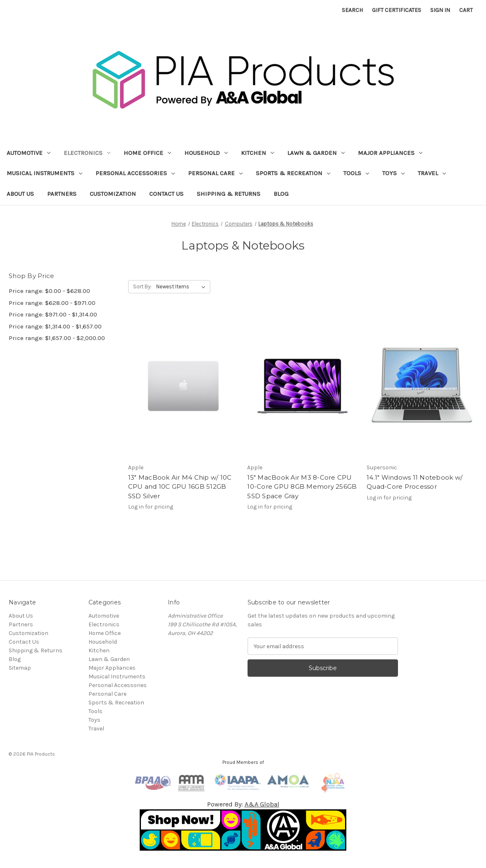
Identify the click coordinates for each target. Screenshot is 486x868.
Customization (113, 194)
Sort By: (142, 287)
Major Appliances (390, 153)
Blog (281, 194)
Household (206, 153)
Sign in (440, 10)
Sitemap (20, 668)
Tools (356, 173)
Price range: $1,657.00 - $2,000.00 (57, 338)
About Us (20, 194)
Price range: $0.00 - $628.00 (49, 291)
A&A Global (262, 804)
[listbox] (182, 287)
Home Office (147, 153)
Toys (393, 173)
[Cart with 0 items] (466, 10)
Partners (62, 194)
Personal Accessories (135, 173)
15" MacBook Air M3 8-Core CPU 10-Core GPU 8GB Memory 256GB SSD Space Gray (302, 487)
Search (352, 10)
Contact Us (166, 194)
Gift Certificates (397, 10)
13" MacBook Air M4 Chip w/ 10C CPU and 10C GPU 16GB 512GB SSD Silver (180, 487)
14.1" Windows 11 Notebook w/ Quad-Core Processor (415, 482)
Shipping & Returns (229, 194)
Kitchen (257, 153)
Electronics (87, 153)
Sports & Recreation (293, 173)
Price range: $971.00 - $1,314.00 (53, 314)
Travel (432, 173)
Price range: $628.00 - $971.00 (52, 303)
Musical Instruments (44, 173)
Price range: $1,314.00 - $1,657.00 (55, 326)
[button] (243, 830)
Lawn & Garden (316, 153)
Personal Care (215, 173)
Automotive (29, 153)
